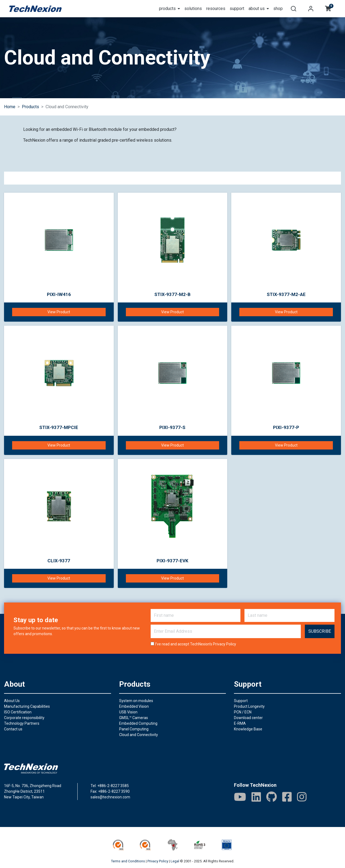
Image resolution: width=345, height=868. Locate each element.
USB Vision (128, 712)
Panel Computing (134, 729)
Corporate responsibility (24, 718)
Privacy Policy (225, 644)
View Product (59, 312)
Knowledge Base (248, 729)
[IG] (302, 797)
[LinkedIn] (256, 797)
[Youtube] (240, 797)
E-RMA (240, 723)
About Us (12, 701)
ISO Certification (18, 712)
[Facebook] (287, 797)
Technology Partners (22, 723)
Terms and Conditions (128, 861)
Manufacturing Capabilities (27, 706)
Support (241, 701)
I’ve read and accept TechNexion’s (196, 644)
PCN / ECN (243, 712)
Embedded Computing (138, 723)
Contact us (13, 729)
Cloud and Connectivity (139, 735)
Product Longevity (249, 706)
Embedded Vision (134, 706)
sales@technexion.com (110, 797)
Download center (248, 718)
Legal (175, 861)
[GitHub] (272, 797)
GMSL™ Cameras (134, 718)
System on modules (136, 701)
